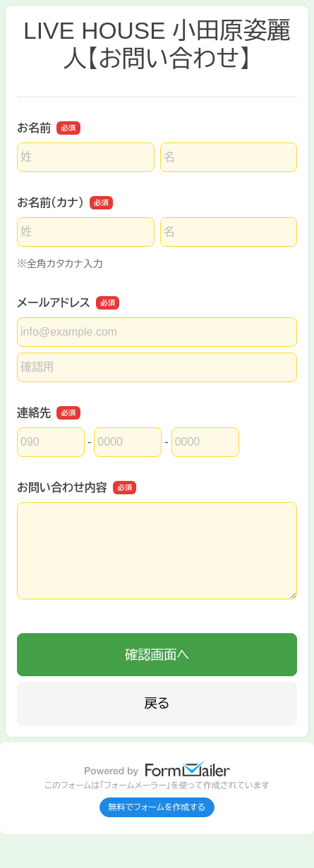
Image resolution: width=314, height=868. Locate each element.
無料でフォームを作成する (157, 807)
